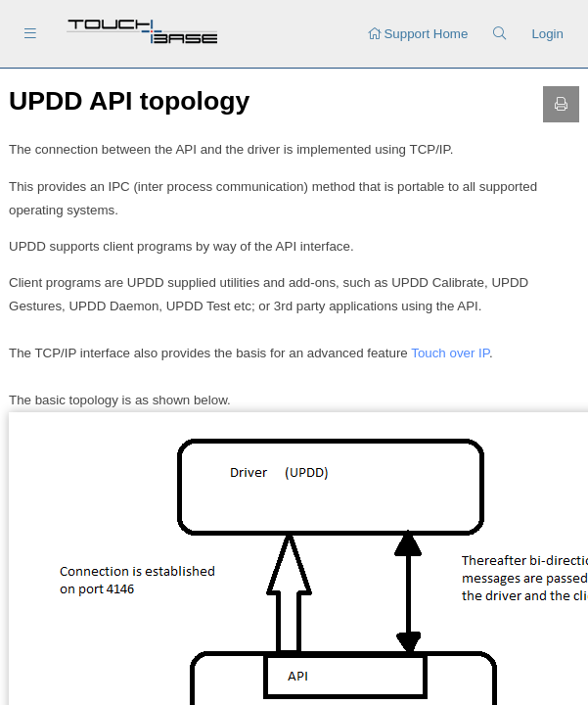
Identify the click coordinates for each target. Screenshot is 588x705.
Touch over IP (450, 353)
